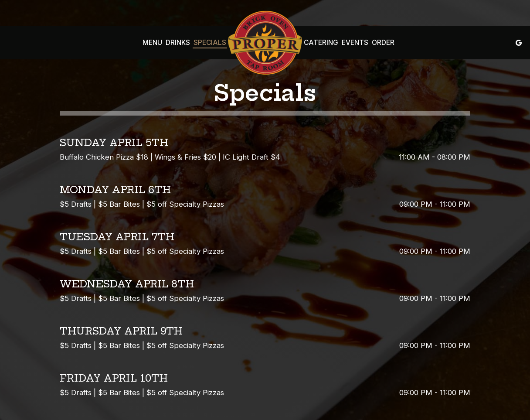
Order (383, 43)
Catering (321, 43)
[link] (265, 42)
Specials (210, 43)
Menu (152, 43)
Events (355, 43)
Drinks (178, 43)
